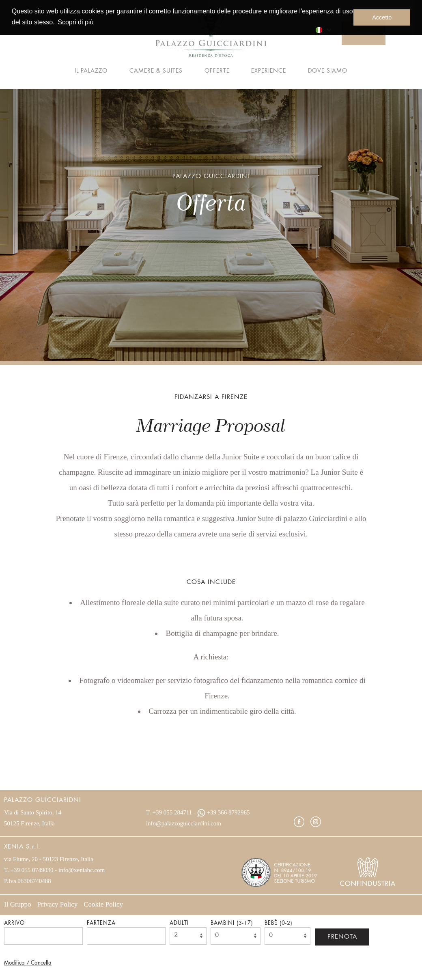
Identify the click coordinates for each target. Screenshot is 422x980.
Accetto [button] (382, 17)
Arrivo (14, 923)
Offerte (217, 71)
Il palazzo (91, 71)
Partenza (101, 923)
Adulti (179, 923)
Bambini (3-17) (232, 923)
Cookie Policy (103, 904)
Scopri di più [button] (75, 22)
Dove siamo (328, 71)
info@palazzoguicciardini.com (184, 823)
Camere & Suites (156, 71)
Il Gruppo (18, 904)
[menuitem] (323, 29)
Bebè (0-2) (279, 923)
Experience (269, 71)
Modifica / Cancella (28, 963)
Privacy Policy (58, 904)
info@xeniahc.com (82, 870)
